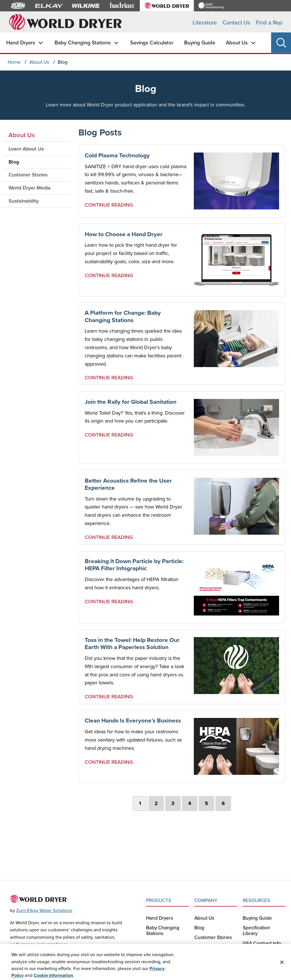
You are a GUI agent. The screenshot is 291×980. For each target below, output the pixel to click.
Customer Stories (213, 937)
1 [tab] (140, 803)
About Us (237, 42)
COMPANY (206, 900)
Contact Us (236, 22)
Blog (199, 928)
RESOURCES (256, 900)
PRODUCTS (159, 900)
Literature (205, 22)
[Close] (282, 967)
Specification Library (256, 930)
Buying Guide (200, 42)
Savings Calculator (152, 42)
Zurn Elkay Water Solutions (44, 910)
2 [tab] (156, 803)
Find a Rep (269, 22)
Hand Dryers (21, 42)
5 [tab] (206, 803)
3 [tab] (173, 803)
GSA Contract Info (262, 943)
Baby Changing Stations (83, 42)
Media (201, 947)
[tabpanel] (182, 467)
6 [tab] (223, 803)
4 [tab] (190, 803)
